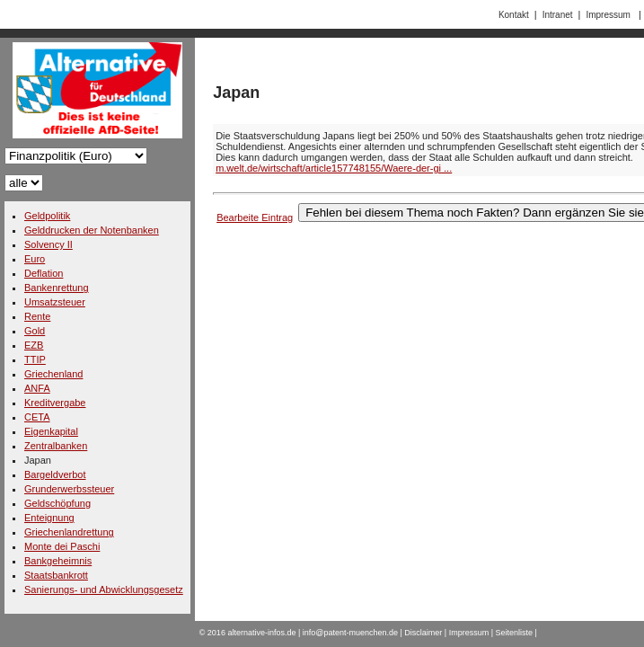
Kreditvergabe (55, 403)
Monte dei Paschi (62, 546)
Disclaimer (423, 633)
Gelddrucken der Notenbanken (92, 230)
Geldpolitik (47, 216)
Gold (35, 331)
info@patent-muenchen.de (350, 633)
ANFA (37, 388)
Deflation (44, 273)
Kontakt (514, 15)
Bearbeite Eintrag (255, 217)
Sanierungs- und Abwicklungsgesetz (104, 589)
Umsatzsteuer (55, 302)
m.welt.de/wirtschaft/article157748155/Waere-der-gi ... (334, 168)
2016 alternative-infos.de (252, 633)
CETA (37, 417)
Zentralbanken (56, 446)
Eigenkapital (51, 431)
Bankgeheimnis (58, 561)
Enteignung (49, 518)
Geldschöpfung (57, 503)
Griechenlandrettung (69, 532)
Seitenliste (515, 633)
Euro (35, 259)
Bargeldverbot (55, 474)
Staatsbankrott (56, 575)
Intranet (558, 15)
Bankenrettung (57, 288)
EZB (34, 345)
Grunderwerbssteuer (69, 489)
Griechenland (53, 374)
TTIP (35, 359)
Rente (37, 316)
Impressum (608, 15)
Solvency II (49, 244)
